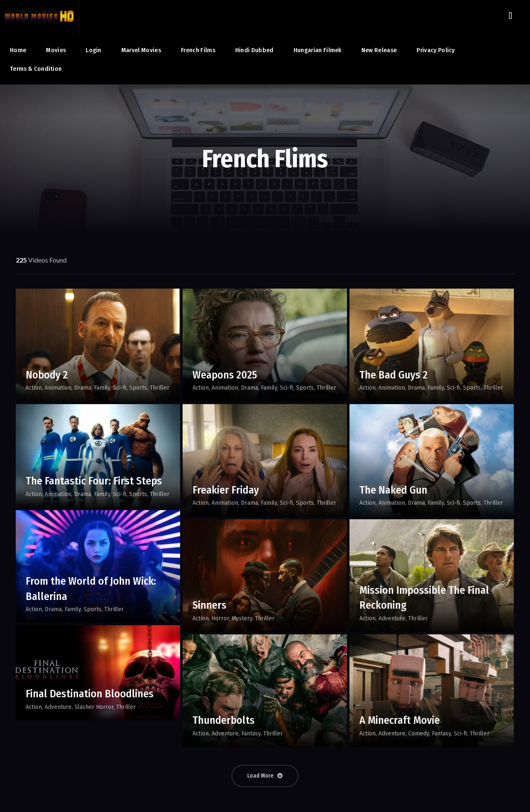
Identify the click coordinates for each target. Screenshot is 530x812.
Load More (265, 776)
